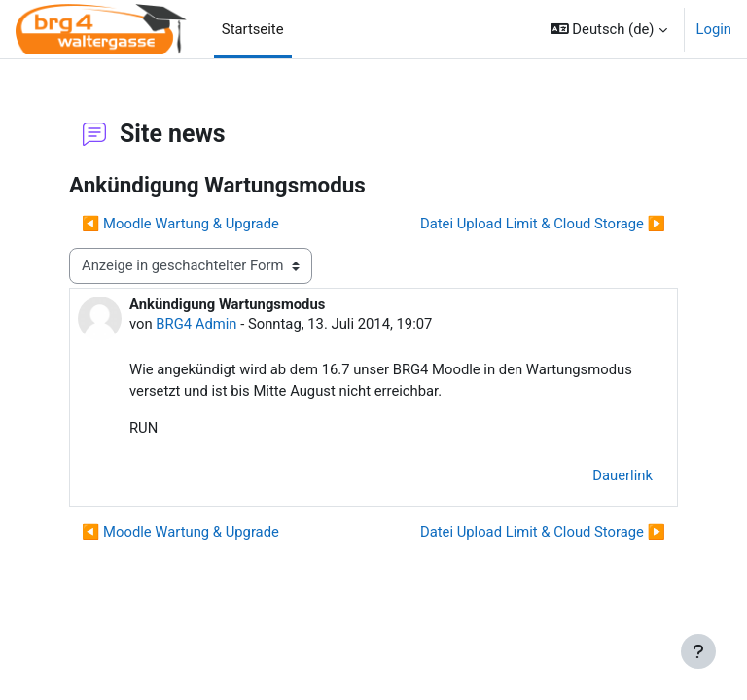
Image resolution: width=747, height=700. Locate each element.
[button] (609, 29)
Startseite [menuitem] (253, 29)
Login (714, 29)
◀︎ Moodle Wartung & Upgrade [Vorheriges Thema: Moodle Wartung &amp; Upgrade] (180, 224)
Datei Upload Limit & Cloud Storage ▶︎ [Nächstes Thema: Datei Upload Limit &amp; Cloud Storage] (543, 224)
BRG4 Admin (196, 324)
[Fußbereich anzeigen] (698, 651)
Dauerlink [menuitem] (622, 475)
